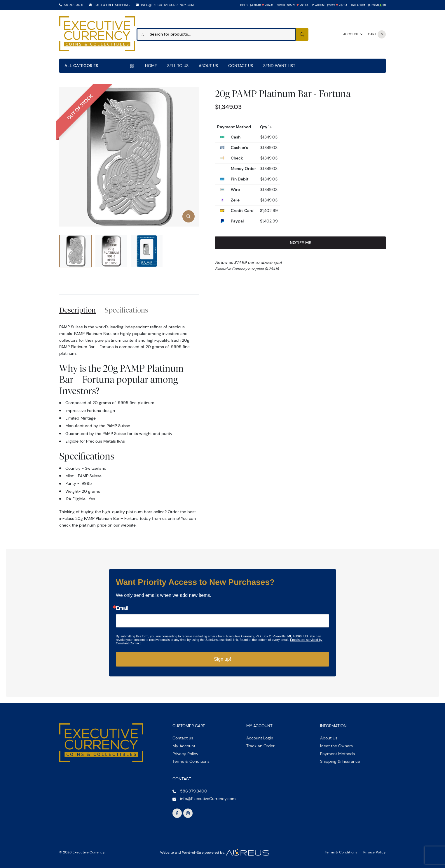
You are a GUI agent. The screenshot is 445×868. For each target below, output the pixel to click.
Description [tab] (77, 310)
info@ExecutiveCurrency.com (167, 5)
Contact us (183, 738)
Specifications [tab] (126, 310)
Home (151, 66)
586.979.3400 (74, 5)
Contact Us (241, 66)
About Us (208, 66)
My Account (184, 746)
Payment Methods (337, 754)
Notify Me (300, 243)
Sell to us (178, 66)
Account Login (260, 738)
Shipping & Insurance (340, 761)
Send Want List (279, 66)
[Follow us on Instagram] (188, 813)
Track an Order (260, 746)
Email (122, 608)
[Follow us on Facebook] (177, 813)
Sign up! (222, 659)
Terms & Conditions (191, 761)
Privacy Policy (185, 754)
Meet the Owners (336, 746)
